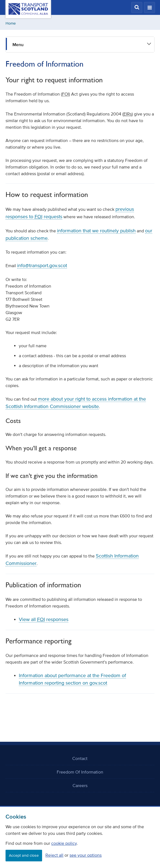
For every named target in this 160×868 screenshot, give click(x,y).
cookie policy (64, 843)
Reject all (54, 855)
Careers (80, 785)
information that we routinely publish (96, 231)
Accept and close (24, 855)
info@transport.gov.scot (42, 265)
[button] (137, 7)
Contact (80, 758)
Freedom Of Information (80, 772)
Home (11, 23)
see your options (86, 855)
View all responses (44, 619)
